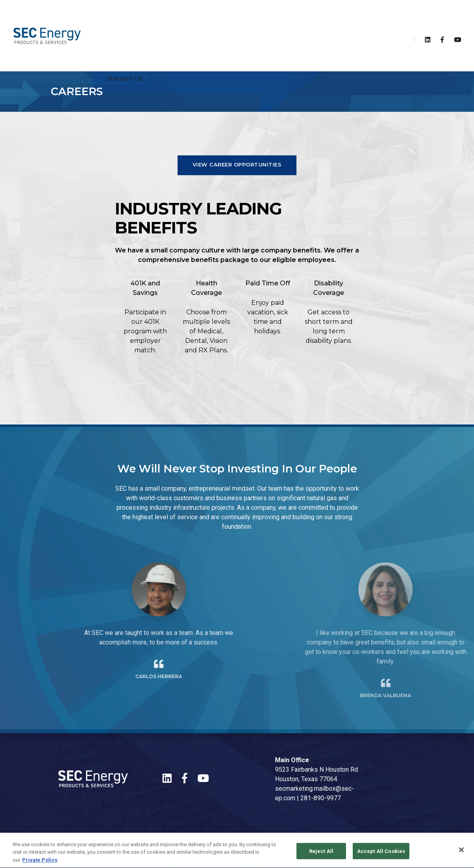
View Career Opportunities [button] (237, 164)
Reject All (321, 855)
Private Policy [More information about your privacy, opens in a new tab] (40, 864)
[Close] (461, 853)
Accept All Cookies (381, 855)
